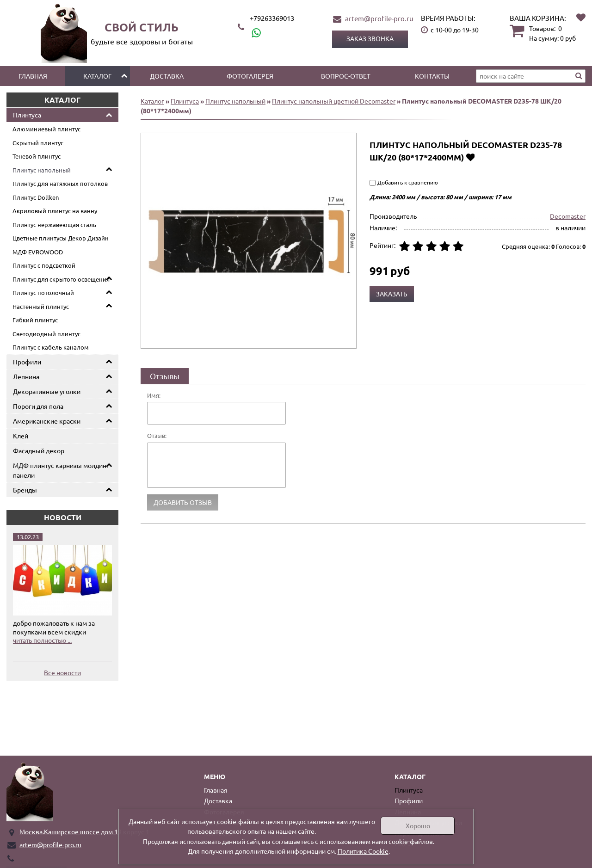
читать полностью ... (42, 640)
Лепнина (26, 376)
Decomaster (568, 216)
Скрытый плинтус (38, 143)
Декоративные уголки (47, 391)
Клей (21, 436)
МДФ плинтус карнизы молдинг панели (61, 470)
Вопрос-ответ (346, 76)
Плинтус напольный (42, 170)
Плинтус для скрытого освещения (61, 279)
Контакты (432, 76)
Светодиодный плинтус (46, 334)
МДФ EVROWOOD (38, 252)
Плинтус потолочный (43, 292)
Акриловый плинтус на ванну (55, 211)
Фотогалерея (250, 76)
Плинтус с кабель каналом (51, 347)
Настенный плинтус (41, 306)
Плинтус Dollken (36, 197)
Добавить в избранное (470, 157)
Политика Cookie (363, 851)
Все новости (62, 672)
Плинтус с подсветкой (44, 265)
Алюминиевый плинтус (46, 129)
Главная (33, 76)
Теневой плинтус (37, 156)
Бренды (25, 490)
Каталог (97, 76)
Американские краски (47, 421)
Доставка (167, 76)
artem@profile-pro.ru (379, 18)
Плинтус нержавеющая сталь (54, 225)
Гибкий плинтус (35, 320)
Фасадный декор (39, 450)
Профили (27, 362)
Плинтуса (27, 115)
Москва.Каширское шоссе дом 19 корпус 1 (84, 831)
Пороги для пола (38, 406)
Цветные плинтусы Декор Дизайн (61, 238)
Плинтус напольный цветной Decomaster (334, 101)
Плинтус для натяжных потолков (60, 183)
